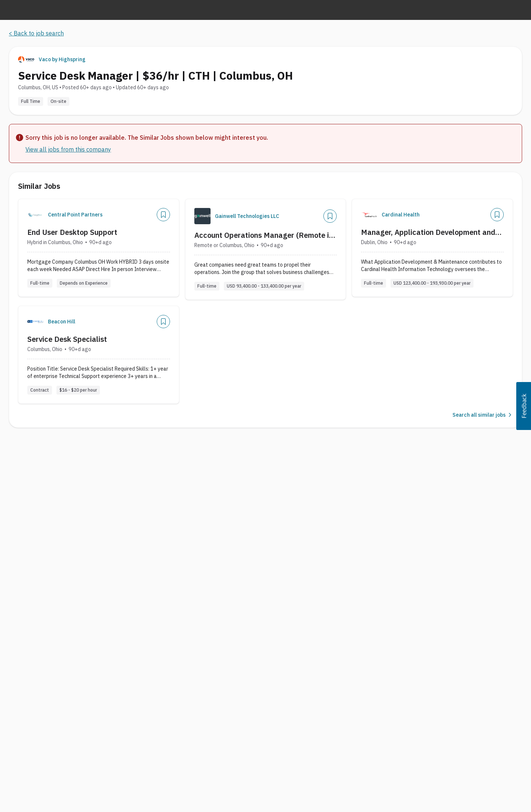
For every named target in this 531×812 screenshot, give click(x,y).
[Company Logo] (35, 215)
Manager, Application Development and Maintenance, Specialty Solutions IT (428, 232)
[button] (524, 406)
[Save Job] (163, 215)
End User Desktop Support (72, 232)
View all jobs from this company (68, 149)
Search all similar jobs (483, 415)
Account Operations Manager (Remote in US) (264, 235)
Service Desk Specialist (67, 339)
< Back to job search (36, 33)
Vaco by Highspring (62, 59)
